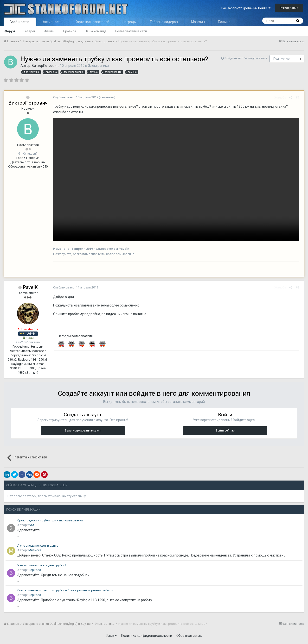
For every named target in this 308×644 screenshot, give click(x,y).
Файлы (49, 31)
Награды (129, 22)
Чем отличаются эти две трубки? (42, 566)
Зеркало (35, 571)
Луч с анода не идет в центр (38, 547)
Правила (70, 31)
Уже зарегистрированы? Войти (246, 8)
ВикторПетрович (45, 66)
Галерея (30, 31)
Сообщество (20, 22)
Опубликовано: (74, 97)
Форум (10, 31)
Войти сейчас (225, 432)
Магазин (198, 22)
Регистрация (289, 8)
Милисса (35, 551)
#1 (299, 97)
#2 (299, 289)
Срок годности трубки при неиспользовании (50, 522)
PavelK (30, 288)
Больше (224, 22)
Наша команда (96, 31)
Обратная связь (189, 637)
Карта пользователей (92, 22)
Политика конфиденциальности (147, 637)
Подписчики (282, 59)
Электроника (98, 66)
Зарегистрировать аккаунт (83, 432)
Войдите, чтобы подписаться (246, 58)
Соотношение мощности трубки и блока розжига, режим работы (65, 591)
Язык (112, 637)
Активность (52, 22)
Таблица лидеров (164, 22)
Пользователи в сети (131, 31)
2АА (31, 526)
